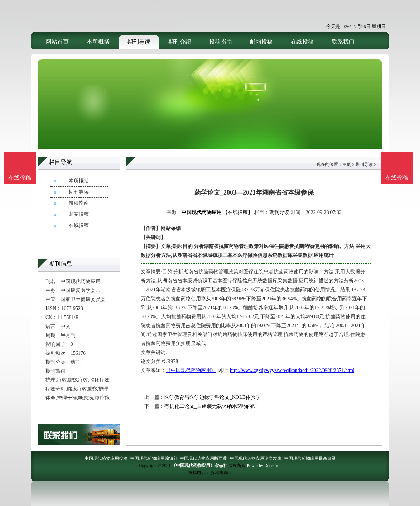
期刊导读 (139, 42)
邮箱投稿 (261, 42)
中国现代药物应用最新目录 (310, 458)
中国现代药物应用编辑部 (154, 458)
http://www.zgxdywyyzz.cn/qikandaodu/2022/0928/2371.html (292, 370)
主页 (347, 164)
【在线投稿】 (238, 212)
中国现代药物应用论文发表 (256, 458)
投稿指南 (221, 42)
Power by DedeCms (264, 466)
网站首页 (57, 42)
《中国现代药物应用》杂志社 (199, 466)
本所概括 (98, 42)
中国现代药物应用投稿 (106, 458)
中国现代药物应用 (202, 212)
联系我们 (343, 42)
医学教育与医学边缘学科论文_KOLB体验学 (213, 397)
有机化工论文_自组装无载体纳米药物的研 (211, 406)
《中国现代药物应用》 (191, 370)
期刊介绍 (180, 42)
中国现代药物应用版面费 (203, 458)
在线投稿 (302, 42)
